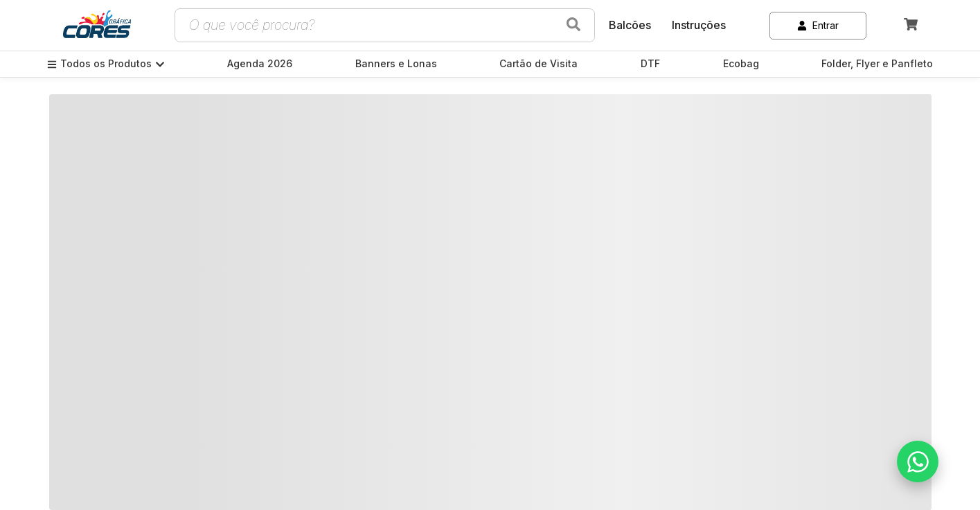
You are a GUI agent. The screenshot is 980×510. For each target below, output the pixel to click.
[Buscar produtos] (573, 25)
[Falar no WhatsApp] (918, 461)
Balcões (630, 25)
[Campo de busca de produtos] (368, 25)
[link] (97, 26)
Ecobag (741, 64)
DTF (650, 64)
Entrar (818, 25)
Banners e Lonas (396, 64)
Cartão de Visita (538, 64)
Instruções (699, 25)
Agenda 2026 (260, 64)
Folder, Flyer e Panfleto (877, 64)
